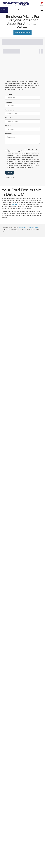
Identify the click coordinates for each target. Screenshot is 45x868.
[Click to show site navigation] (42, 10)
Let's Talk (10, 173)
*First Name (9, 94)
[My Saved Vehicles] (42, 4)
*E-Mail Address (10, 110)
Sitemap (21, 228)
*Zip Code (8, 126)
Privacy (26, 228)
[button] (4, 10)
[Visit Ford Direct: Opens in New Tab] (6, 232)
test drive (14, 205)
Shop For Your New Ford (22, 33)
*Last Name (8, 102)
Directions (13, 10)
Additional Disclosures (34, 228)
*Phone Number (10, 118)
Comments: (9, 134)
